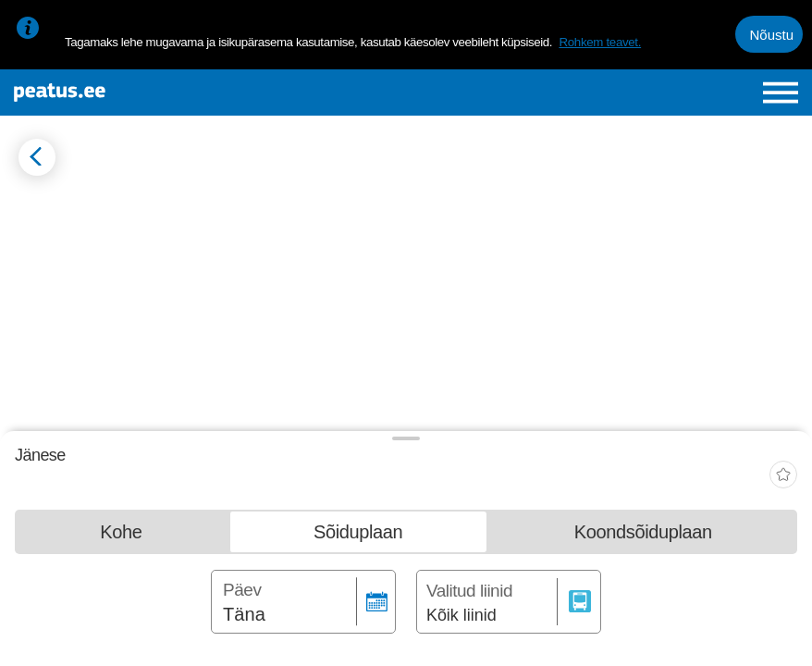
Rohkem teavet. (600, 42)
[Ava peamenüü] (781, 92)
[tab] (121, 536)
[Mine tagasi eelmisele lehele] (37, 157)
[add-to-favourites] (783, 477)
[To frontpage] (145, 92)
